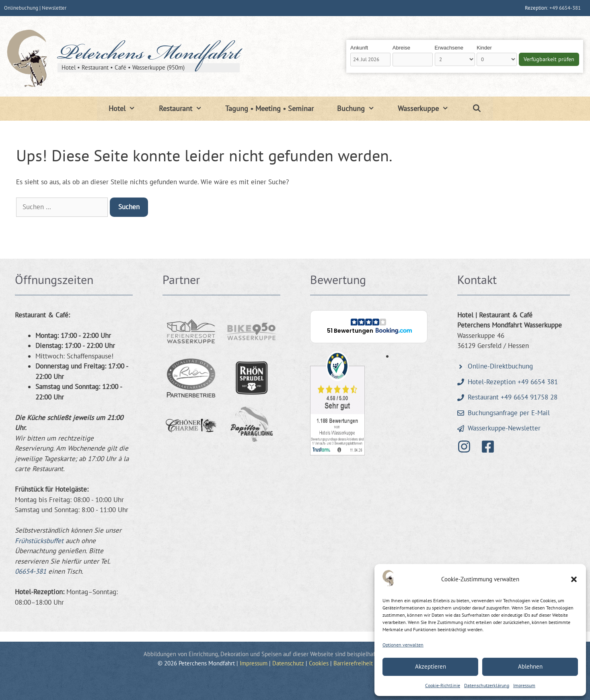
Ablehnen (530, 666)
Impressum (524, 685)
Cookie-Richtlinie (443, 685)
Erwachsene (449, 48)
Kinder (484, 48)
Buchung (362, 109)
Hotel (128, 109)
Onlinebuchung (21, 8)
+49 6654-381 (565, 8)
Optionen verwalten (403, 645)
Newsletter (54, 8)
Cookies (319, 663)
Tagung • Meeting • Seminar (269, 108)
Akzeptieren (431, 666)
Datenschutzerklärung (487, 685)
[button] (574, 579)
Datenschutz (288, 663)
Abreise (401, 48)
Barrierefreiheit (353, 663)
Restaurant (186, 109)
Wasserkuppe (429, 109)
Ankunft (359, 48)
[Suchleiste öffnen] (477, 109)
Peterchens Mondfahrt (149, 55)
